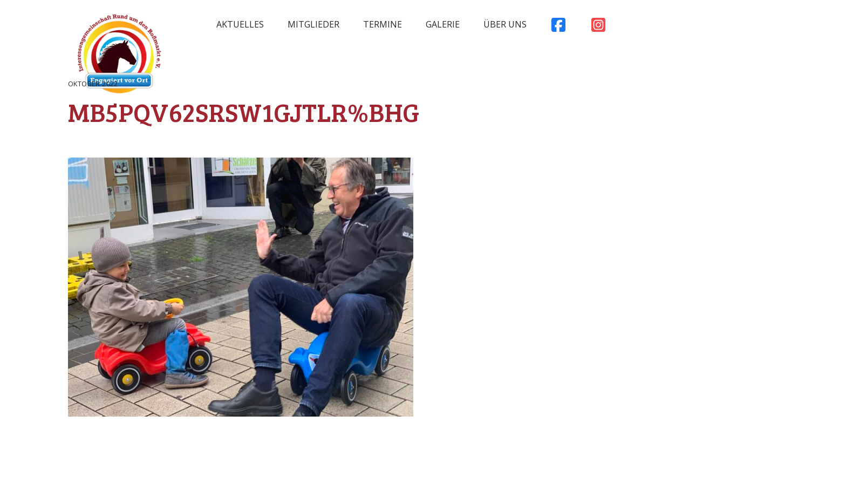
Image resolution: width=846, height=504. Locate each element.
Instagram (598, 28)
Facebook (558, 28)
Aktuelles (240, 24)
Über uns (505, 24)
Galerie (443, 24)
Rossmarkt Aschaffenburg (119, 57)
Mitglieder (313, 24)
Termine (383, 24)
